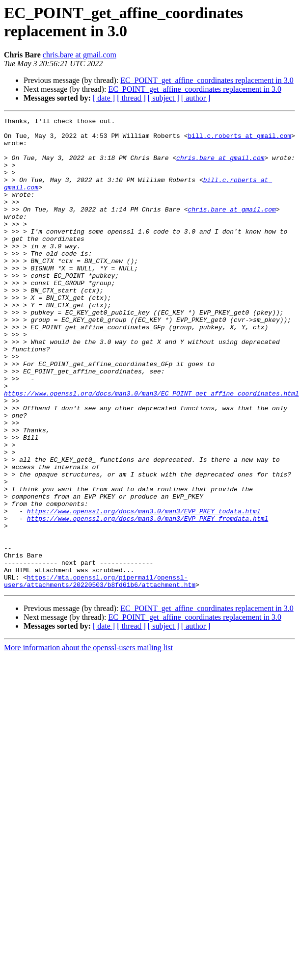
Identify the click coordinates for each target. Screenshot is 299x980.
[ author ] (196, 98)
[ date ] (104, 98)
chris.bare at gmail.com (80, 55)
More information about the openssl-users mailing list (88, 742)
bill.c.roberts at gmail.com (239, 140)
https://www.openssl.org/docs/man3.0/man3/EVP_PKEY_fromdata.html (148, 599)
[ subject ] (163, 98)
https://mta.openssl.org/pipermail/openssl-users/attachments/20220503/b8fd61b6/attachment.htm (100, 674)
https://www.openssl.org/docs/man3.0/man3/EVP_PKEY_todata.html (144, 590)
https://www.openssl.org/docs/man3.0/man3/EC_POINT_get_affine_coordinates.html (151, 449)
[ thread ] (131, 98)
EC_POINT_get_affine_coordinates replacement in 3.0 (207, 80)
